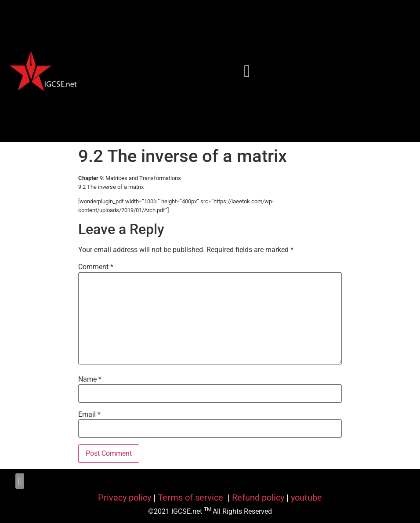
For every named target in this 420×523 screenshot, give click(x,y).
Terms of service (192, 498)
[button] (247, 71)
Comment (96, 267)
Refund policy (258, 498)
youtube (306, 498)
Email (89, 415)
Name (90, 379)
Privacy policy (125, 498)
